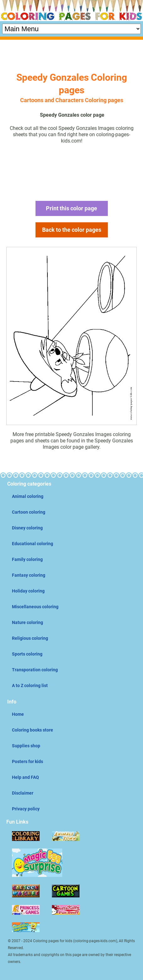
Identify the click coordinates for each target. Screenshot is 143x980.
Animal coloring (28, 496)
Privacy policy (26, 809)
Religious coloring (30, 638)
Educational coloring (33, 544)
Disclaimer (23, 793)
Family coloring (27, 559)
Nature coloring (27, 622)
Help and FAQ (25, 777)
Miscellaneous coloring (35, 607)
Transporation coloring (35, 670)
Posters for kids (27, 761)
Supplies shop (26, 746)
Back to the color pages (72, 230)
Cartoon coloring (29, 512)
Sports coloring (27, 654)
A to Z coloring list (30, 685)
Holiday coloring (28, 591)
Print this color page (71, 208)
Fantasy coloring (29, 575)
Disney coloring (27, 528)
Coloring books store (33, 730)
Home (18, 714)
